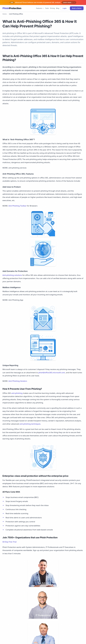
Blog (58, 8)
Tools (47, 8)
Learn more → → (69, 2)
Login (65, 8)
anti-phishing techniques (30, 424)
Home (5, 14)
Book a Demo (77, 8)
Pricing (52, 8)
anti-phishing (17, 393)
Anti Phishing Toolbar (17, 206)
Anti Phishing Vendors (18, 381)
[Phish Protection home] (12, 8)
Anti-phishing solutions (12, 275)
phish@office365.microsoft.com (52, 373)
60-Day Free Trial (9, 542)
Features (40, 8)
